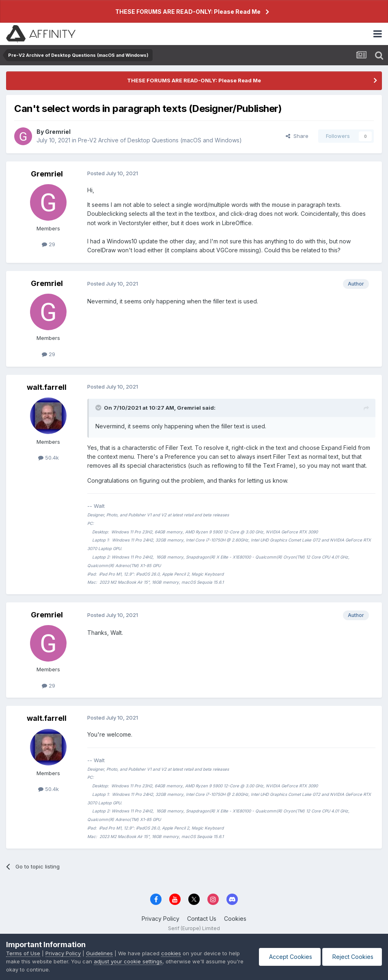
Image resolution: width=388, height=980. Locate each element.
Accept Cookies (290, 957)
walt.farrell (47, 387)
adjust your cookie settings (128, 961)
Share (297, 136)
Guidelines (99, 953)
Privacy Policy (161, 919)
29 (48, 244)
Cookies (235, 919)
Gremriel (58, 132)
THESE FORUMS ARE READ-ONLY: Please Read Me (188, 12)
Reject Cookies (352, 957)
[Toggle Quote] (99, 408)
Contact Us (202, 919)
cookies (171, 953)
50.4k (48, 458)
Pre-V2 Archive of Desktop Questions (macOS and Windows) (160, 140)
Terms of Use (23, 953)
